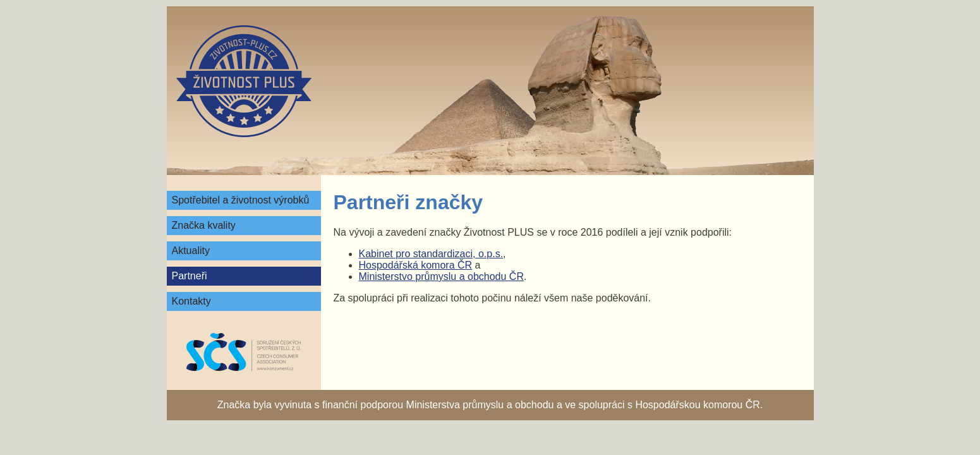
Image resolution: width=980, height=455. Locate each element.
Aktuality (191, 251)
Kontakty (191, 301)
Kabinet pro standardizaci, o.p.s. (431, 254)
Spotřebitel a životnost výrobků (241, 200)
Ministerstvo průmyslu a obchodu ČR (441, 276)
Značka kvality (204, 225)
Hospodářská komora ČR (416, 265)
